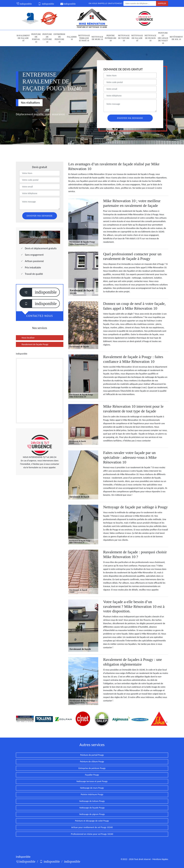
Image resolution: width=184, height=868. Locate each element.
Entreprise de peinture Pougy (92, 768)
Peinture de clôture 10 (47, 38)
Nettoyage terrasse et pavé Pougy (92, 781)
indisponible (24, 4)
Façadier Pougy (92, 775)
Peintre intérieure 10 (111, 38)
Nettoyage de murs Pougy (92, 788)
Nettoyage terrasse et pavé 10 (84, 38)
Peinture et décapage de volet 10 (163, 38)
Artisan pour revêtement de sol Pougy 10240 (92, 827)
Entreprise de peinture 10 (59, 38)
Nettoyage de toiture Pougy (92, 801)
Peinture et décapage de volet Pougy (92, 821)
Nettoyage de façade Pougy (92, 808)
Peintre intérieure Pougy (92, 794)
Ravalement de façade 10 (23, 38)
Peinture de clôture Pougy (92, 762)
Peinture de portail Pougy (92, 755)
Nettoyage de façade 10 (137, 38)
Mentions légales (160, 859)
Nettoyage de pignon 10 (150, 38)
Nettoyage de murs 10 (97, 38)
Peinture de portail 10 (36, 38)
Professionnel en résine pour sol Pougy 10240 (92, 834)
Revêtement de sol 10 (176, 38)
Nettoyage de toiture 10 (124, 38)
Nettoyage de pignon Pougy (92, 814)
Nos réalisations (30, 103)
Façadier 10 (72, 38)
